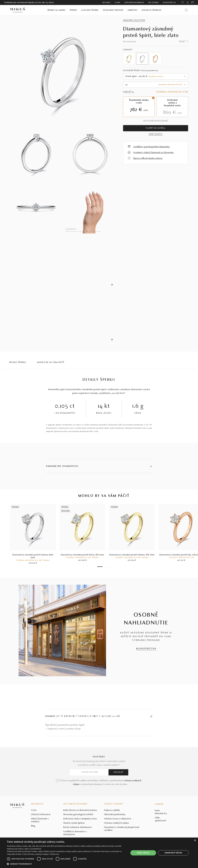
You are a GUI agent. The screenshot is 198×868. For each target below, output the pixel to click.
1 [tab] (100, 567)
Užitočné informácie (134, 3)
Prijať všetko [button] (143, 853)
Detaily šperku (18, 362)
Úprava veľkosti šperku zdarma (148, 158)
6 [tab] (109, 567)
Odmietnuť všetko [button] (173, 853)
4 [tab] (106, 567)
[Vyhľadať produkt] (186, 10)
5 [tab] (107, 567)
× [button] (195, 841)
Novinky (107, 3)
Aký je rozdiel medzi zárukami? (156, 121)
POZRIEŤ (99, 726)
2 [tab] (103, 567)
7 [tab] (110, 567)
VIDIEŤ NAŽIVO (156, 134)
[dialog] (99, 853)
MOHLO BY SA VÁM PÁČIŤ (51, 362)
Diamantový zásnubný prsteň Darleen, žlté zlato (132, 555)
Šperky (73, 10)
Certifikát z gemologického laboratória (151, 147)
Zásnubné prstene (113, 10)
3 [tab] (105, 567)
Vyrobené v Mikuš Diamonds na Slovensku (153, 153)
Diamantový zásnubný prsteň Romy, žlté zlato (82, 555)
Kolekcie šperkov (152, 10)
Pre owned (153, 3)
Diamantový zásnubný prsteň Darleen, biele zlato (33, 556)
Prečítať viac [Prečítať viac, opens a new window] (54, 854)
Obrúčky (133, 10)
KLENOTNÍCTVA (146, 649)
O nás (118, 3)
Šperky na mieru (57, 10)
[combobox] (156, 76)
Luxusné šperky (90, 10)
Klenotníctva (169, 3)
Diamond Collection (134, 20)
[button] (66, 864)
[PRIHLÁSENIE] (188, 2)
